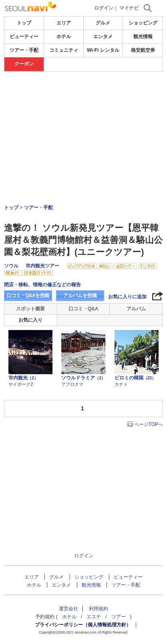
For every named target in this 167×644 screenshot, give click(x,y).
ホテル (64, 37)
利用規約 (99, 609)
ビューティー (24, 37)
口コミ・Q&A (83, 309)
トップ (24, 23)
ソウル (11, 266)
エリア (64, 23)
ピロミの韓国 (135, 378)
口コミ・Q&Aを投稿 (28, 296)
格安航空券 (143, 50)
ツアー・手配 (24, 50)
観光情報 (143, 37)
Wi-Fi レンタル (103, 50)
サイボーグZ (21, 384)
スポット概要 (30, 309)
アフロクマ (72, 384)
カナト (121, 384)
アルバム (136, 309)
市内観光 (23, 378)
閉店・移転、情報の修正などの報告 (42, 285)
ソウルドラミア (83, 378)
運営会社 (68, 609)
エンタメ (103, 37)
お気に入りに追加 (127, 297)
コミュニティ (64, 50)
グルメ (103, 23)
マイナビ (129, 8)
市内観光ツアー (42, 266)
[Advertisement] (83, 116)
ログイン (104, 8)
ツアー (119, 617)
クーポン (24, 64)
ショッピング (143, 23)
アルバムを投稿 (80, 296)
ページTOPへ (149, 424)
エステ (94, 617)
